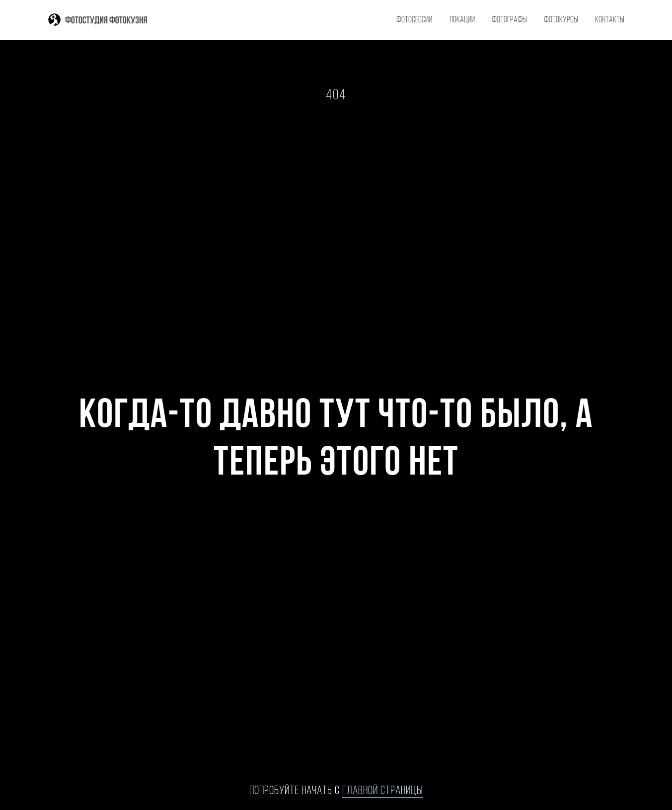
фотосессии (414, 20)
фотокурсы (561, 20)
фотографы (509, 20)
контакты (610, 20)
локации (462, 20)
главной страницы (383, 791)
